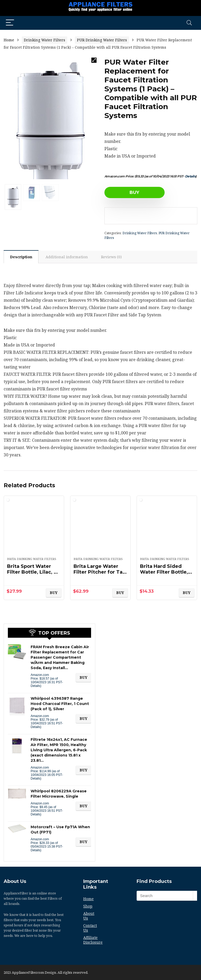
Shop (88, 906)
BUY (134, 192)
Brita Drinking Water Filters (32, 559)
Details (190, 176)
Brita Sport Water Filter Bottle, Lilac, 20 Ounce (34, 572)
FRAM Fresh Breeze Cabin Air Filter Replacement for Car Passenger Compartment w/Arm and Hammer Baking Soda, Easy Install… (60, 657)
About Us (89, 916)
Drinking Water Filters (44, 40)
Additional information (67, 257)
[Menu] (10, 23)
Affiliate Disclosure (93, 940)
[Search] (189, 23)
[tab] (21, 257)
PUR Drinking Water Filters (102, 40)
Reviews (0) (111, 257)
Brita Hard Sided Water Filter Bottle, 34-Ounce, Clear (164, 572)
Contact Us (90, 928)
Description (21, 257)
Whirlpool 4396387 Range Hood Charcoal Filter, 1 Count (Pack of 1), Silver (60, 704)
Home (9, 40)
